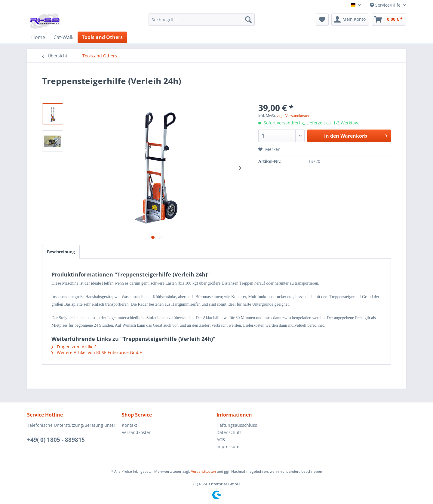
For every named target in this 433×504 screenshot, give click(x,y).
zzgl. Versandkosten (294, 116)
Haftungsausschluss (237, 425)
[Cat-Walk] (63, 37)
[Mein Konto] (350, 20)
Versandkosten (137, 432)
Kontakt (129, 425)
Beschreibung (61, 252)
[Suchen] (248, 20)
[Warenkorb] (389, 20)
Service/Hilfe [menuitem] (386, 5)
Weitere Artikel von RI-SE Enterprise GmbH (97, 352)
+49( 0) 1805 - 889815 (56, 440)
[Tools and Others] (102, 37)
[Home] (38, 37)
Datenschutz (229, 432)
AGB (221, 440)
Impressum (228, 446)
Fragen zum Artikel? (74, 347)
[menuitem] (202, 22)
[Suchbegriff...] (202, 20)
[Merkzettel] (322, 20)
